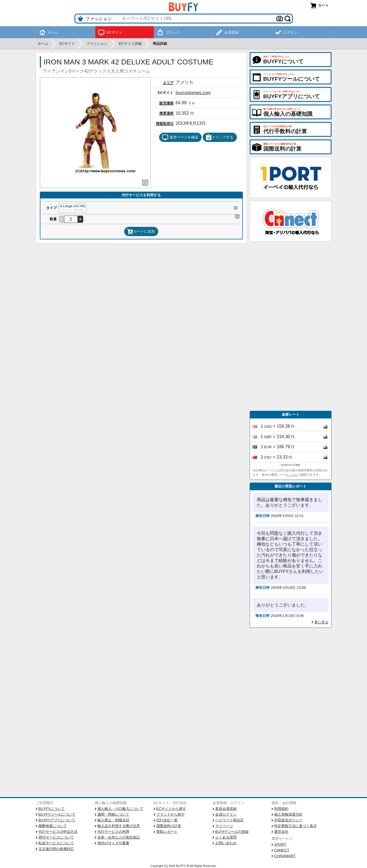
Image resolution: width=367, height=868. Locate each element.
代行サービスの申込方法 (58, 832)
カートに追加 (141, 231)
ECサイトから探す (171, 809)
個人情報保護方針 (288, 814)
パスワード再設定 (229, 820)
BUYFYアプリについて (57, 820)
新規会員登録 (226, 809)
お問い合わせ (226, 843)
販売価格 (166, 103)
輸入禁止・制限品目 (113, 820)
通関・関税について (113, 814)
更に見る (321, 622)
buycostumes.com (193, 93)
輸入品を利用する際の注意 (119, 826)
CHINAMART (285, 856)
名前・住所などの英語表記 (119, 837)
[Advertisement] (291, 326)
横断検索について (53, 826)
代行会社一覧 (167, 820)
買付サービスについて (56, 837)
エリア (168, 83)
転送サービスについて (56, 843)
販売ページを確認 (180, 137)
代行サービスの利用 (113, 832)
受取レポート (167, 832)
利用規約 (281, 809)
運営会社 (281, 832)
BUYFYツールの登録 (232, 832)
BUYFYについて (52, 809)
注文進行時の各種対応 (56, 849)
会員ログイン (226, 814)
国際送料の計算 (169, 826)
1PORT (280, 844)
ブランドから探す (171, 814)
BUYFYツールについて (57, 814)
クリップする (219, 137)
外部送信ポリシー (288, 820)
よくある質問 (226, 837)
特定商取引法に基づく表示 (296, 826)
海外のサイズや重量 (113, 843)
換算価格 (166, 113)
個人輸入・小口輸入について (120, 809)
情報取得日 (165, 124)
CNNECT (282, 850)
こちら (293, 475)
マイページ (224, 826)
